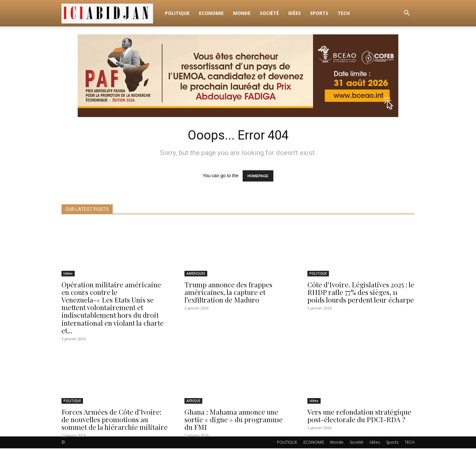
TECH (344, 13)
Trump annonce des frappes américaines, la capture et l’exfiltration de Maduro (228, 293)
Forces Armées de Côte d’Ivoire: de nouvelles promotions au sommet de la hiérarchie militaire (115, 420)
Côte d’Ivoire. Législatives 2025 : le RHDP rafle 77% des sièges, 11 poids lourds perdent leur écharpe (361, 293)
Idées (295, 13)
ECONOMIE (211, 13)
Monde (242, 13)
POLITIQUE (177, 13)
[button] (407, 14)
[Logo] (111, 13)
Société (269, 13)
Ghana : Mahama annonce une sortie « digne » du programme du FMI (234, 420)
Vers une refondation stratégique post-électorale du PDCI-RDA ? (359, 416)
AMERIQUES (196, 274)
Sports (319, 13)
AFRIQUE (193, 401)
